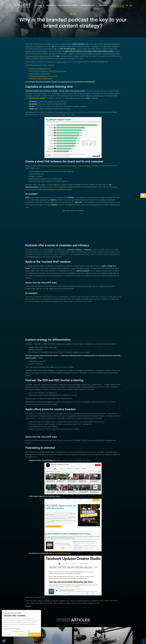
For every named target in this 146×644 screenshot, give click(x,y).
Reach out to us (118, 5)
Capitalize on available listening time (40, 69)
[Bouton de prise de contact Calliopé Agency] (143, 196)
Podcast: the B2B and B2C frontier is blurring (43, 76)
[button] (38, 5)
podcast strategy (62, 62)
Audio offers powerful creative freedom (41, 79)
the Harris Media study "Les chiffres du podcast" (57, 190)
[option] (129, 5)
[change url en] (131, 6)
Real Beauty (87, 166)
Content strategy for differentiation (39, 74)
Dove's (81, 166)
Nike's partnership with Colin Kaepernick (64, 166)
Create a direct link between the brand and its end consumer (48, 71)
